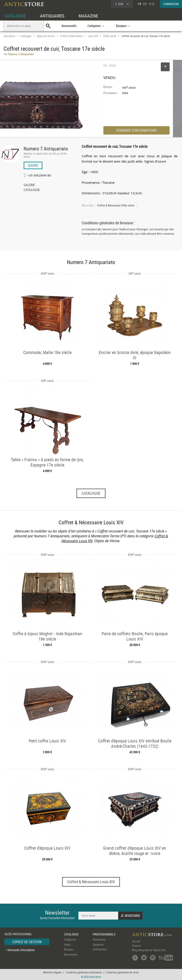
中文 (152, 4)
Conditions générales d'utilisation (84, 972)
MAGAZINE (88, 16)
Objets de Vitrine (46, 36)
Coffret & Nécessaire (71, 36)
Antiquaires (99, 939)
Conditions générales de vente (122, 972)
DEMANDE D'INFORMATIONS (136, 130)
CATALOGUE (15, 16)
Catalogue (26, 36)
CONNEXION (171, 4)
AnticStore (9, 36)
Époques (69, 949)
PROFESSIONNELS (104, 934)
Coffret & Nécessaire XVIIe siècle (116, 205)
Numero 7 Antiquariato (46, 149)
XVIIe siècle (110, 36)
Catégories (70, 939)
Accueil (136, 941)
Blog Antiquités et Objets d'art (149, 950)
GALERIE (29, 185)
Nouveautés (69, 26)
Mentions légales (52, 972)
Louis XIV (93, 36)
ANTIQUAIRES (52, 16)
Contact (136, 946)
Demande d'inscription (21, 950)
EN (145, 4)
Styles (67, 944)
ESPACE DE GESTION (27, 942)
